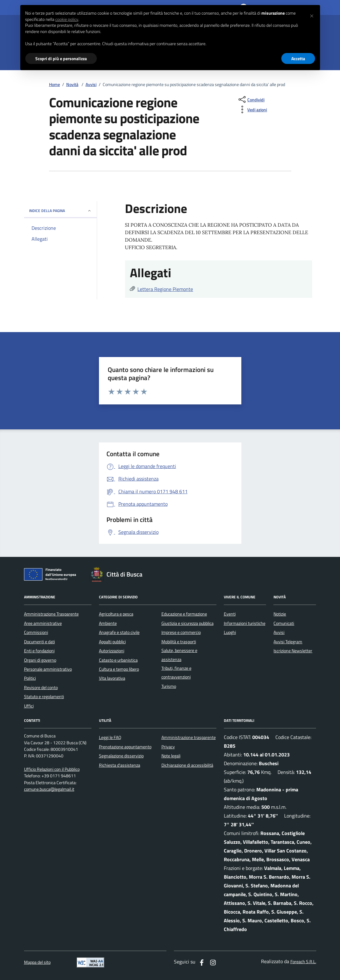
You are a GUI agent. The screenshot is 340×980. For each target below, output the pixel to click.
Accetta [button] (298, 58)
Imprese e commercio (181, 632)
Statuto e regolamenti (44, 697)
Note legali (171, 756)
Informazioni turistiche (245, 623)
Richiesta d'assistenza (120, 765)
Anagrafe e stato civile (119, 632)
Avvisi (91, 85)
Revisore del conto (41, 688)
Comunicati (284, 623)
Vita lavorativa (112, 678)
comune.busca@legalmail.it (49, 789)
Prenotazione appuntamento (125, 747)
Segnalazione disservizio (121, 756)
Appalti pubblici (112, 642)
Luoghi (230, 632)
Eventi (230, 614)
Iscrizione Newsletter (293, 651)
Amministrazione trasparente (189, 737)
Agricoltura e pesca (116, 614)
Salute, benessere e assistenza (179, 655)
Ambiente (108, 623)
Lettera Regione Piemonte (165, 289)
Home (54, 85)
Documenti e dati (39, 642)
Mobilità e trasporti (179, 642)
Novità (72, 85)
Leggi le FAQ (110, 737)
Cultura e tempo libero (119, 669)
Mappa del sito (37, 962)
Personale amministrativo (48, 669)
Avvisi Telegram (288, 642)
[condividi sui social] (251, 99)
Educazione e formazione (184, 614)
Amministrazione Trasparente (51, 614)
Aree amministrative (43, 623)
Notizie (280, 614)
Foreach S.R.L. (303, 962)
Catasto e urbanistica (118, 660)
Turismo (169, 686)
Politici (30, 678)
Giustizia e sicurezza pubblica (187, 623)
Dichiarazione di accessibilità (187, 765)
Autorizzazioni (112, 651)
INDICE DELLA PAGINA (60, 211)
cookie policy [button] (67, 19)
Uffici (29, 706)
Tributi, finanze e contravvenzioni (176, 673)
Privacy (168, 747)
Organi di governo (40, 660)
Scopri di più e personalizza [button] (61, 58)
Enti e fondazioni (39, 651)
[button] (312, 15)
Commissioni (36, 632)
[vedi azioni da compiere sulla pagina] (252, 109)
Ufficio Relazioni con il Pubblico (52, 769)
